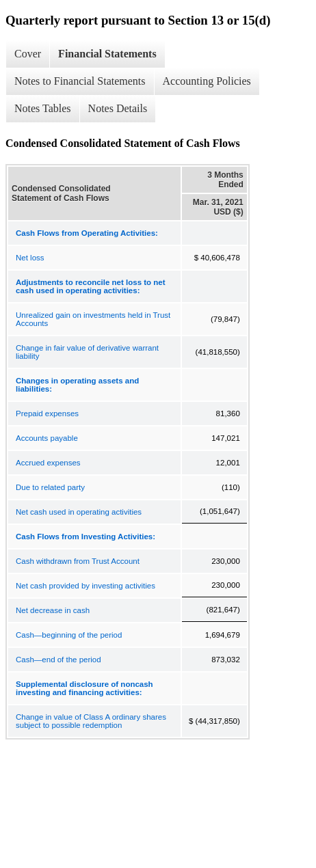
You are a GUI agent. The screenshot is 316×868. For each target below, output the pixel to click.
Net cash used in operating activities (79, 512)
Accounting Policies (207, 81)
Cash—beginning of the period (69, 635)
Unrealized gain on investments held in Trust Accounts (93, 319)
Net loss (30, 258)
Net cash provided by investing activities (85, 586)
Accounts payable (47, 438)
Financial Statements (107, 54)
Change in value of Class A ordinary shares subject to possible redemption (91, 721)
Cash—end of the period (58, 660)
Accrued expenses (48, 463)
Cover (28, 54)
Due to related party (50, 487)
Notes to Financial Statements (80, 81)
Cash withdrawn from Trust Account (78, 561)
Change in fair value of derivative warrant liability (87, 352)
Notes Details (118, 108)
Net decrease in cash (53, 610)
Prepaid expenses (47, 413)
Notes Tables (43, 108)
